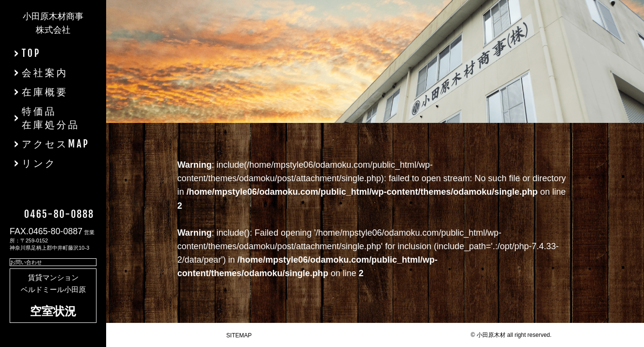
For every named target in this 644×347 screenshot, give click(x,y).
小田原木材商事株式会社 (53, 23)
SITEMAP (239, 335)
